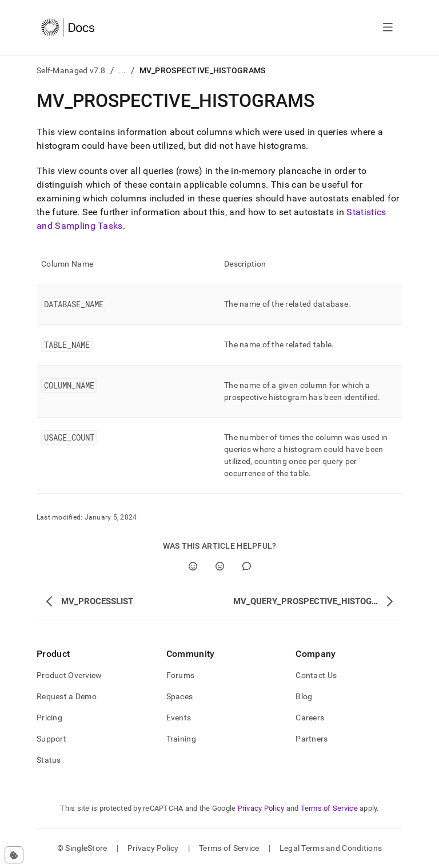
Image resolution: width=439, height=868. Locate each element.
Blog (304, 696)
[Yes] (193, 566)
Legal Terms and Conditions (331, 848)
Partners (312, 739)
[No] (220, 566)
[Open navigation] (388, 27)
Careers (310, 718)
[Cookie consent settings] (14, 855)
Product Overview (69, 675)
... (123, 70)
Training (181, 739)
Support (51, 739)
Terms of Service (329, 808)
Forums (181, 675)
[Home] (68, 27)
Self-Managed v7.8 (71, 70)
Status (49, 760)
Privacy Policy (261, 808)
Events (179, 718)
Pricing (49, 718)
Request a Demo (67, 696)
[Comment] (247, 566)
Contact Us (316, 675)
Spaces (180, 696)
